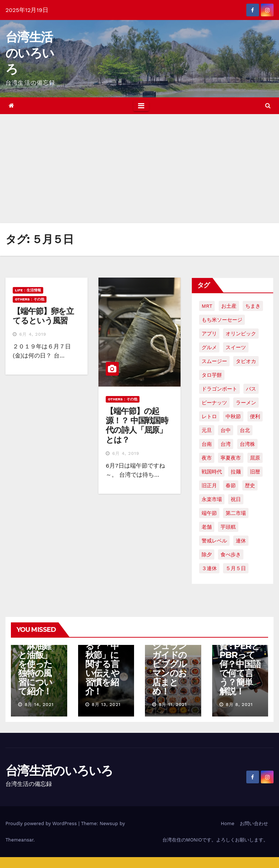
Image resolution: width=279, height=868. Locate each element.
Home (228, 823)
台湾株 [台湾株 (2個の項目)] (247, 444)
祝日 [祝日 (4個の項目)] (236, 499)
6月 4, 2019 (33, 334)
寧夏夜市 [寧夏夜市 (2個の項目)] (231, 458)
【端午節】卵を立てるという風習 (43, 316)
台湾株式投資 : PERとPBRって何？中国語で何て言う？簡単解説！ (240, 664)
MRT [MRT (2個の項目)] (207, 306)
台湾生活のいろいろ (30, 53)
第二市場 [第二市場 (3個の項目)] (236, 513)
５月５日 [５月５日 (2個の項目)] (236, 568)
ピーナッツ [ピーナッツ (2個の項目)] (214, 403)
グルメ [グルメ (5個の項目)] (209, 347)
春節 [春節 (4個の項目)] (231, 485)
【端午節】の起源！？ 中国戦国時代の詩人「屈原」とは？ (137, 425)
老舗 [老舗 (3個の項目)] (207, 527)
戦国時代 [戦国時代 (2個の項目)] (212, 472)
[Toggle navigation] (141, 106)
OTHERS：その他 (30, 299)
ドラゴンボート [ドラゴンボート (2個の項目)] (219, 389)
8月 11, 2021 (173, 705)
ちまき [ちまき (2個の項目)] (253, 306)
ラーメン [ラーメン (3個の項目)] (246, 403)
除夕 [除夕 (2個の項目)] (207, 554)
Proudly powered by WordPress (42, 823)
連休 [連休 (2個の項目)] (241, 541)
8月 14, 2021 (39, 705)
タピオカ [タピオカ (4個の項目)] (246, 361)
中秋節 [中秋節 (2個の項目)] (233, 416)
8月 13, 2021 (106, 705)
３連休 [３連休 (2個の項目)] (209, 568)
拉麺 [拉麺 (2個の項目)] (236, 472)
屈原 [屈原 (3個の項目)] (255, 458)
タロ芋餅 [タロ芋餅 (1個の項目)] (212, 375)
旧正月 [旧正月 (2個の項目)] (209, 485)
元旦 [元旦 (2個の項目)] (207, 430)
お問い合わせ (254, 823)
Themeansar (19, 840)
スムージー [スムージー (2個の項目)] (214, 361)
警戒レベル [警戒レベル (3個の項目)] (214, 541)
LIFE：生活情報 (28, 290)
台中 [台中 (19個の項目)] (226, 430)
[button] (268, 106)
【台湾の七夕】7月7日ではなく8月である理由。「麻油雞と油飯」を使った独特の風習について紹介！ (38, 646)
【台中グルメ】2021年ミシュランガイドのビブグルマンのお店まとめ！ (170, 655)
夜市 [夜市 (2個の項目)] (207, 458)
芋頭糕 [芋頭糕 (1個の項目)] (228, 527)
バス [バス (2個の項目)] (251, 389)
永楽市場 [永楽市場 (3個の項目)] (212, 499)
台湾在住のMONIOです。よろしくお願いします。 (215, 840)
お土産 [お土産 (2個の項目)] (229, 306)
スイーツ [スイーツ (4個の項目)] (236, 347)
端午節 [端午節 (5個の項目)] (209, 513)
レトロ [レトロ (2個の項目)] (209, 416)
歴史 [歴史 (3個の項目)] (250, 485)
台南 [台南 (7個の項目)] (207, 444)
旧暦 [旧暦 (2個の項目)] (255, 472)
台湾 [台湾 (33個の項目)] (226, 444)
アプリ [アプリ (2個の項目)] (209, 334)
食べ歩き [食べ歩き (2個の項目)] (231, 554)
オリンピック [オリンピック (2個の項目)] (241, 334)
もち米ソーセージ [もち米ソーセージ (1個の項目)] (222, 320)
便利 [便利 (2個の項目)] (255, 416)
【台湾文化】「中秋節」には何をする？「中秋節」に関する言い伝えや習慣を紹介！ (106, 650)
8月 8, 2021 (239, 705)
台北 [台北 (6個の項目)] (245, 430)
